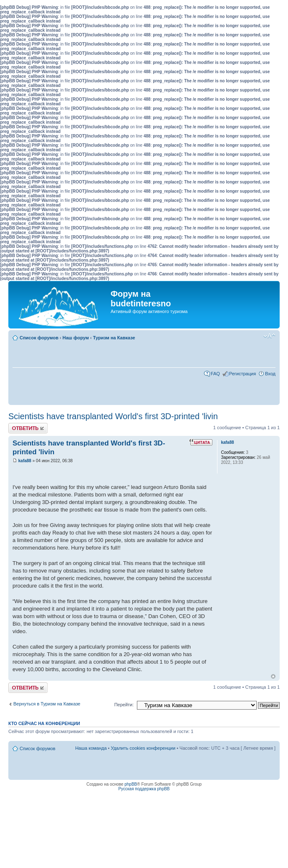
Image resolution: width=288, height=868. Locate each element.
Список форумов (39, 338)
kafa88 (25, 461)
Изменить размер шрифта (269, 336)
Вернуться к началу (273, 676)
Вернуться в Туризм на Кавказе (47, 704)
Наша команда (91, 748)
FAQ (215, 374)
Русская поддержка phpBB (144, 789)
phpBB (131, 784)
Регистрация (243, 374)
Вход (270, 374)
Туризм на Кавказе (114, 338)
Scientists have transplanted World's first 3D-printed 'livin (113, 416)
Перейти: (124, 705)
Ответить (28, 428)
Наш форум (76, 338)
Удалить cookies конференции (143, 748)
